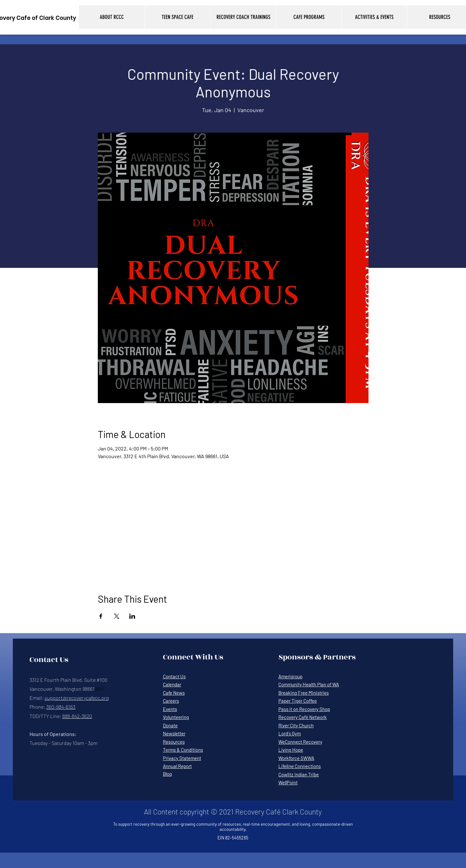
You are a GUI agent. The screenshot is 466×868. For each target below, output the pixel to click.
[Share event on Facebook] (101, 616)
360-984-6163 (61, 707)
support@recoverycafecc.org (77, 698)
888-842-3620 (77, 716)
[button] (112, 17)
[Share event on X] (117, 616)
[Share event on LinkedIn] (132, 616)
